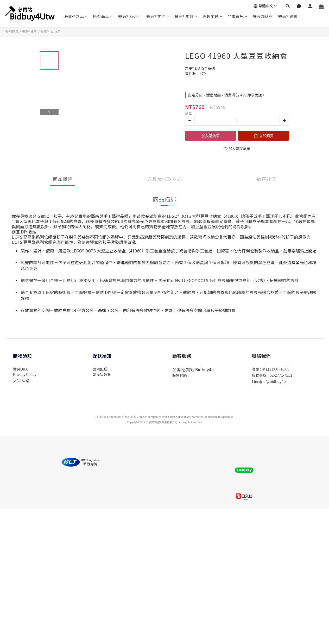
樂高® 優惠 (287, 16)
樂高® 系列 (130, 16)
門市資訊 (238, 16)
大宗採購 (21, 380)
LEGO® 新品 (75, 16)
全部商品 (12, 32)
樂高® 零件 (158, 16)
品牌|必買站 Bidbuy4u (193, 369)
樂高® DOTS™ (50, 32)
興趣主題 (213, 16)
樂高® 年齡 (186, 16)
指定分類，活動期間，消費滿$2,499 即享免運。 (227, 95)
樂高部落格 (263, 16)
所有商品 (103, 16)
